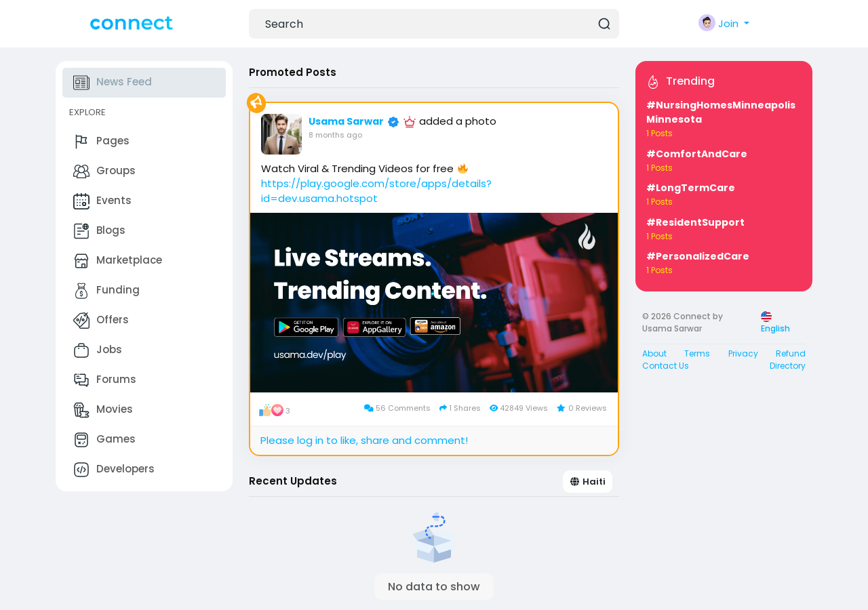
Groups (104, 171)
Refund (791, 353)
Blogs (99, 231)
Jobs (98, 350)
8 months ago (335, 135)
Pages (101, 142)
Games (104, 440)
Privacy (743, 353)
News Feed (113, 83)
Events (102, 201)
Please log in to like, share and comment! (364, 440)
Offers (101, 321)
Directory (788, 366)
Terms (697, 353)
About (654, 353)
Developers (114, 470)
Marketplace (118, 261)
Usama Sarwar (346, 121)
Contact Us (666, 366)
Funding (106, 291)
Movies (103, 410)
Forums (105, 380)
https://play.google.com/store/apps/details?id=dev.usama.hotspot (376, 191)
